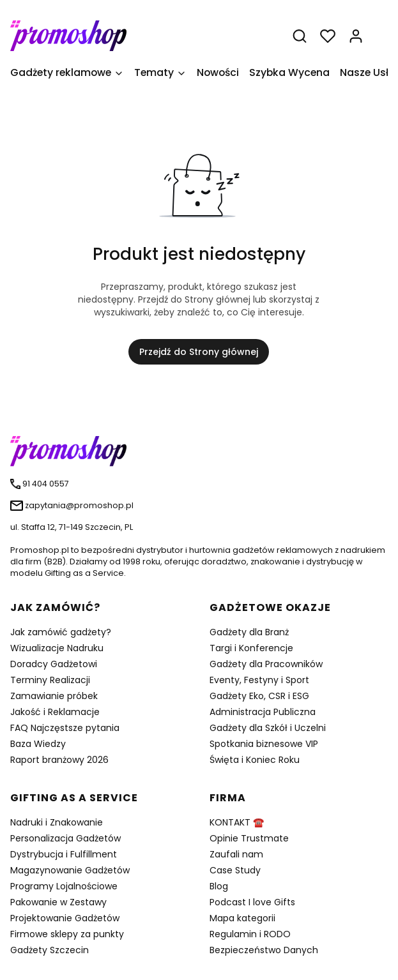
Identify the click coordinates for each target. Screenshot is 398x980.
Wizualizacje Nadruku (57, 648)
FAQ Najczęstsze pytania (65, 728)
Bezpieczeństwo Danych (264, 950)
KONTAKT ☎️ (237, 822)
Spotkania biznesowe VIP (264, 744)
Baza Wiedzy (38, 744)
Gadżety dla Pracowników (266, 664)
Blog (219, 886)
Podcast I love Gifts (252, 902)
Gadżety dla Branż (249, 632)
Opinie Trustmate (249, 838)
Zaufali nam (236, 854)
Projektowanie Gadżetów (65, 918)
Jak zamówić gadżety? (61, 632)
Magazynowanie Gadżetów (70, 870)
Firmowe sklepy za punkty (67, 934)
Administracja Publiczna (263, 712)
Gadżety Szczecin (50, 950)
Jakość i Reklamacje (55, 712)
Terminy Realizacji (50, 680)
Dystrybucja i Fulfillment (64, 854)
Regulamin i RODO (250, 934)
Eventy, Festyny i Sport (259, 680)
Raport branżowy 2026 (59, 760)
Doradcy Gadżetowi (54, 664)
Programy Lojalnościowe (64, 886)
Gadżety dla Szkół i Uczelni (268, 728)
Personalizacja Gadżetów (65, 838)
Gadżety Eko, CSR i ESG (259, 696)
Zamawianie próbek (54, 696)
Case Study (235, 870)
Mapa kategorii (242, 918)
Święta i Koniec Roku (255, 760)
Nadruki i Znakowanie (57, 822)
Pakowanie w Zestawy (58, 902)
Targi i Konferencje (251, 648)
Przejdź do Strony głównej (199, 352)
